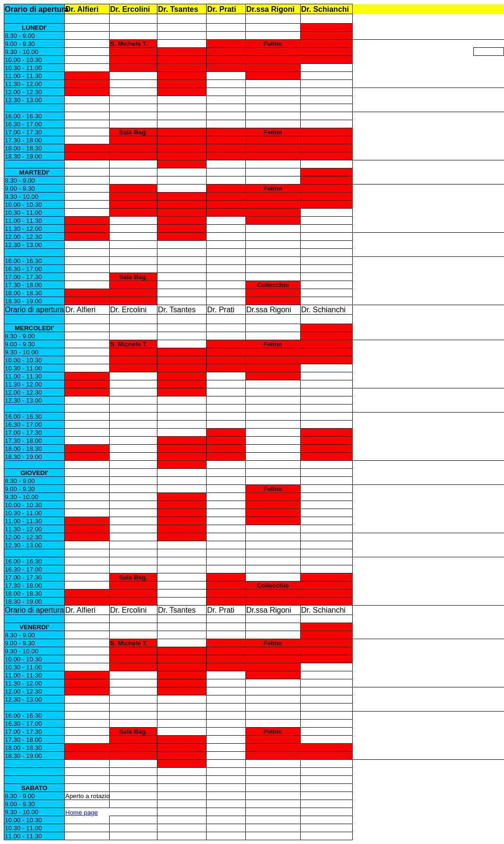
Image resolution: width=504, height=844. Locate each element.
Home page (82, 813)
